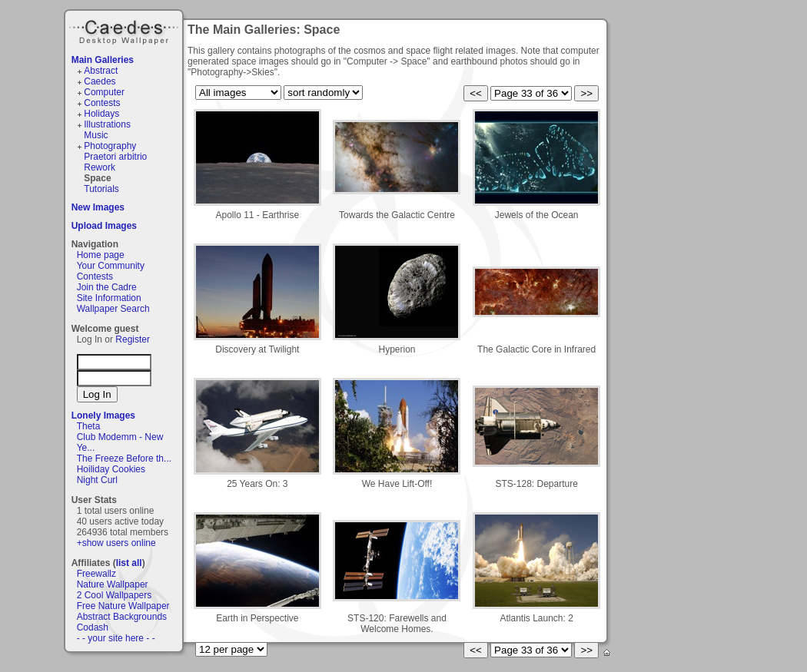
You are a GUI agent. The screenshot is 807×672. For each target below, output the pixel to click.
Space (97, 178)
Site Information (109, 298)
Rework (100, 167)
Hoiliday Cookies (111, 469)
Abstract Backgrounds (122, 617)
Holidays (101, 114)
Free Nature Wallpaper (123, 606)
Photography (110, 146)
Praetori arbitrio (115, 157)
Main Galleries (103, 60)
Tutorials (101, 189)
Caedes (125, 30)
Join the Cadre (107, 287)
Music (96, 135)
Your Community (111, 266)
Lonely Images (103, 415)
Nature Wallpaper (113, 584)
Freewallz (96, 574)
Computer (104, 92)
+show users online (116, 543)
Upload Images (104, 226)
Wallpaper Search (113, 309)
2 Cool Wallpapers (115, 595)
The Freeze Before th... (124, 458)
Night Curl (97, 480)
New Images (98, 207)
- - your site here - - (116, 638)
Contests (102, 103)
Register (133, 339)
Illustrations (107, 124)
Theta (89, 426)
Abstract (101, 71)
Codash (93, 627)
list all (129, 563)
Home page (101, 255)
